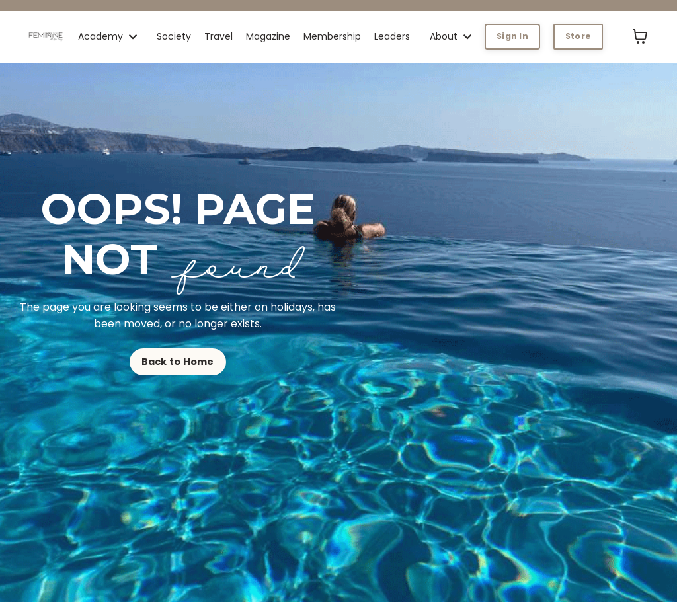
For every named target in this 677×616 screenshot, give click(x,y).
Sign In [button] (512, 36)
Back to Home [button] (178, 362)
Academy (107, 36)
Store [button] (578, 36)
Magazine (268, 36)
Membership (332, 36)
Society (174, 36)
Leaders (392, 36)
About (451, 36)
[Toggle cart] (640, 36)
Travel (219, 36)
